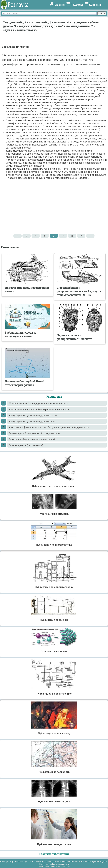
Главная (59, 5)
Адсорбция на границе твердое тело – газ (33, 415)
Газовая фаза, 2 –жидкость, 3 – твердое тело (34, 433)
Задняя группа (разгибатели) (26, 445)
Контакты (96, 5)
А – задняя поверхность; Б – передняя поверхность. (39, 409)
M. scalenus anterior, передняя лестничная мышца (38, 403)
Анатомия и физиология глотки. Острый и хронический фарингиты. (49, 427)
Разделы (77, 5)
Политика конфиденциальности (54, 864)
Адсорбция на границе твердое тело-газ (32, 421)
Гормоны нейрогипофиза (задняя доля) (32, 439)
